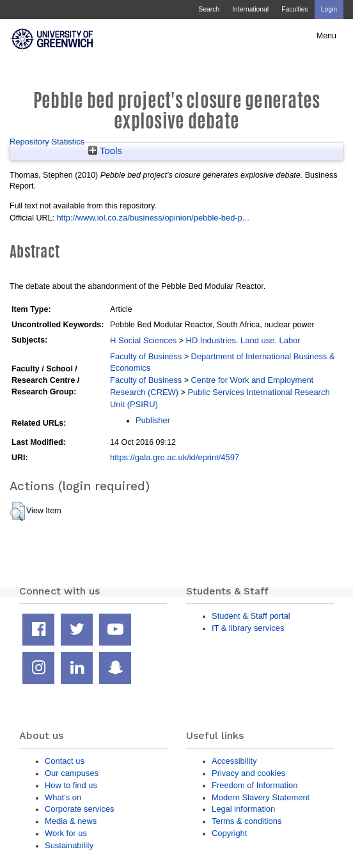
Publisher (153, 420)
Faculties (294, 9)
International (250, 9)
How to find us (71, 785)
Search (209, 9)
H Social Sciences (143, 340)
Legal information (243, 809)
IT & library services (248, 628)
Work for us (66, 833)
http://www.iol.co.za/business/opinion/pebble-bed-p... (153, 218)
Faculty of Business (146, 356)
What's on (63, 797)
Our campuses (72, 773)
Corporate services (80, 809)
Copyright (229, 833)
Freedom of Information (255, 785)
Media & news (71, 821)
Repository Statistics (47, 142)
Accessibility (234, 761)
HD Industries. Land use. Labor (243, 340)
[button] (18, 511)
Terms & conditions (247, 821)
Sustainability (69, 845)
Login (329, 9)
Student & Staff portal (251, 616)
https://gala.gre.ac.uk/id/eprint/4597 (175, 457)
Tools (105, 151)
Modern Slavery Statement (261, 797)
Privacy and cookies (248, 773)
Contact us (65, 761)
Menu (326, 36)
